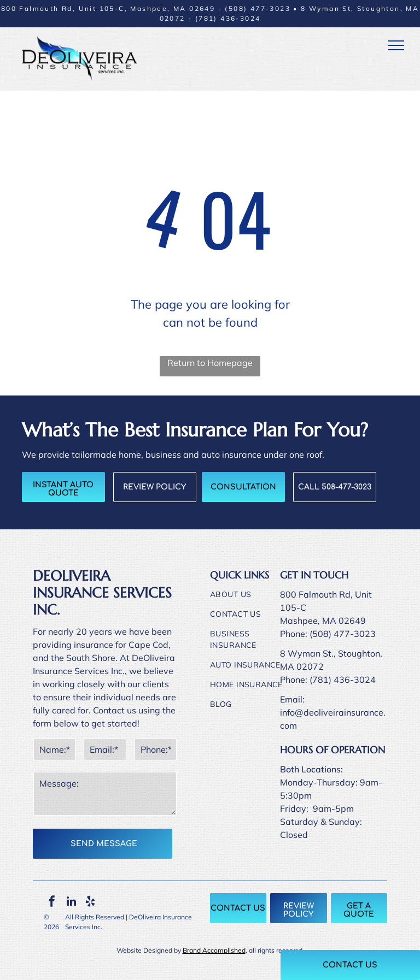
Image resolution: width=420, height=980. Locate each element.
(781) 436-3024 (228, 18)
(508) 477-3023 (258, 8)
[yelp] (90, 903)
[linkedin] (71, 903)
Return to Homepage (210, 363)
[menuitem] (250, 599)
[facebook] (52, 903)
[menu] (396, 45)
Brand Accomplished (214, 950)
